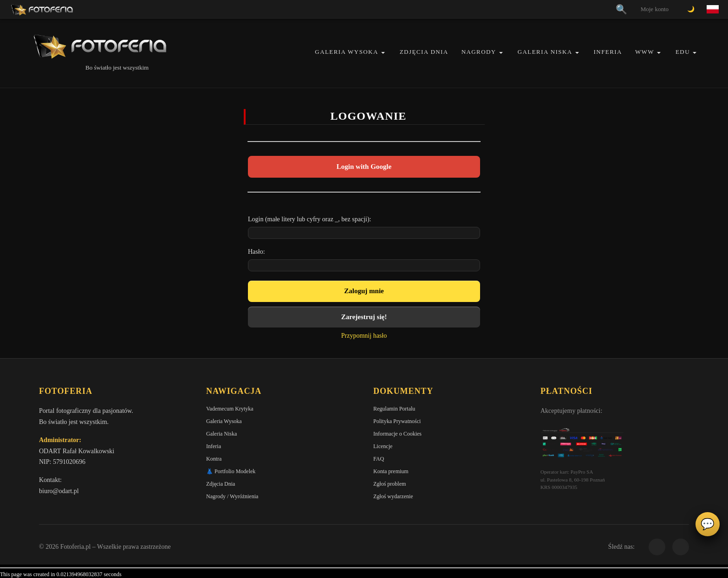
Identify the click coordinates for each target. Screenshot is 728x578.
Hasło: (257, 252)
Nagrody (479, 52)
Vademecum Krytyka (230, 409)
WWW (645, 52)
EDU (683, 52)
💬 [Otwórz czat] (708, 524)
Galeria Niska (545, 52)
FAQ (379, 459)
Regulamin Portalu (394, 409)
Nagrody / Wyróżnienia (232, 496)
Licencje (383, 446)
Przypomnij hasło (364, 336)
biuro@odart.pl (59, 491)
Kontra (214, 459)
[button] (383, 53)
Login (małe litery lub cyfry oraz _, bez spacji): (310, 219)
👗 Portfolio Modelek (231, 471)
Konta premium (391, 471)
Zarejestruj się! (364, 317)
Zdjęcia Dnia (424, 52)
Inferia (608, 52)
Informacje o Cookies (397, 434)
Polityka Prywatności (397, 421)
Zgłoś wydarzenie (393, 496)
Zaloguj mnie (364, 291)
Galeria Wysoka (346, 52)
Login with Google (364, 167)
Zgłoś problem (390, 484)
